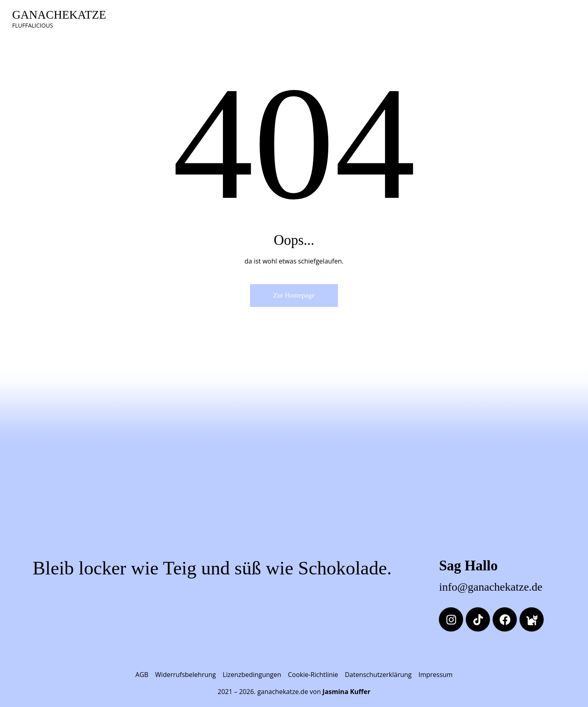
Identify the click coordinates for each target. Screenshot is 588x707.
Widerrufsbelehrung (186, 675)
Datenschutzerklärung (378, 675)
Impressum (435, 675)
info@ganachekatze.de (491, 587)
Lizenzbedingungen (252, 675)
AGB (142, 675)
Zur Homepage (294, 295)
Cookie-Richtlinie (313, 675)
